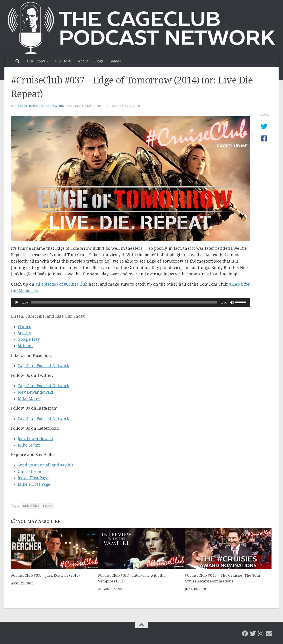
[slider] (124, 302)
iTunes (24, 327)
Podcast (48, 506)
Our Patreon (30, 471)
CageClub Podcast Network (40, 106)
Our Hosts (63, 61)
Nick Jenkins (31, 506)
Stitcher (25, 346)
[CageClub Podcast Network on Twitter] (253, 634)
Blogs (99, 61)
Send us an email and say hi (45, 465)
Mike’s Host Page (34, 484)
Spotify (24, 333)
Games (115, 61)
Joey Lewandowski (36, 392)
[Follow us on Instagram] (261, 634)
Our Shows (36, 61)
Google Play (29, 339)
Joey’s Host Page (33, 478)
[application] (130, 302)
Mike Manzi (29, 399)
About (83, 61)
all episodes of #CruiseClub (62, 284)
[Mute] (232, 302)
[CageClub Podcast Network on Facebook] (245, 634)
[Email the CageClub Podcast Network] (269, 634)
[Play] (17, 302)
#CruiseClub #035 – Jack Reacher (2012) (47, 575)
